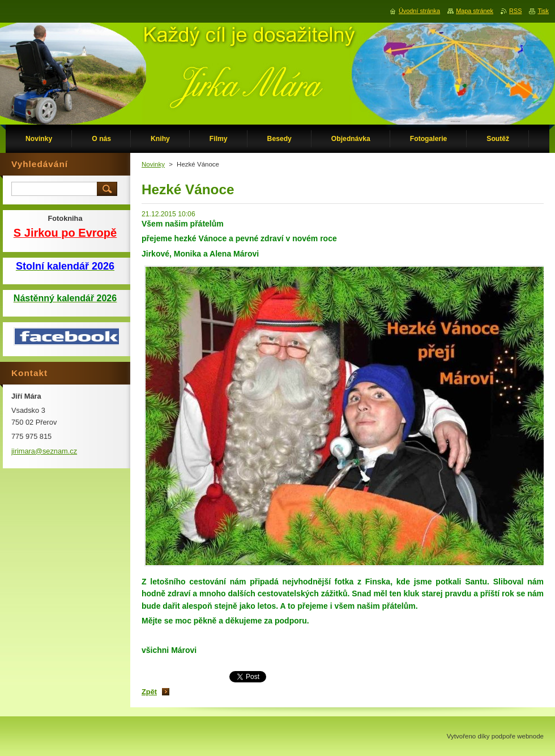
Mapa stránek (475, 11)
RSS (515, 11)
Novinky (153, 164)
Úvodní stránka (419, 11)
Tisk (543, 11)
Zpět (149, 692)
